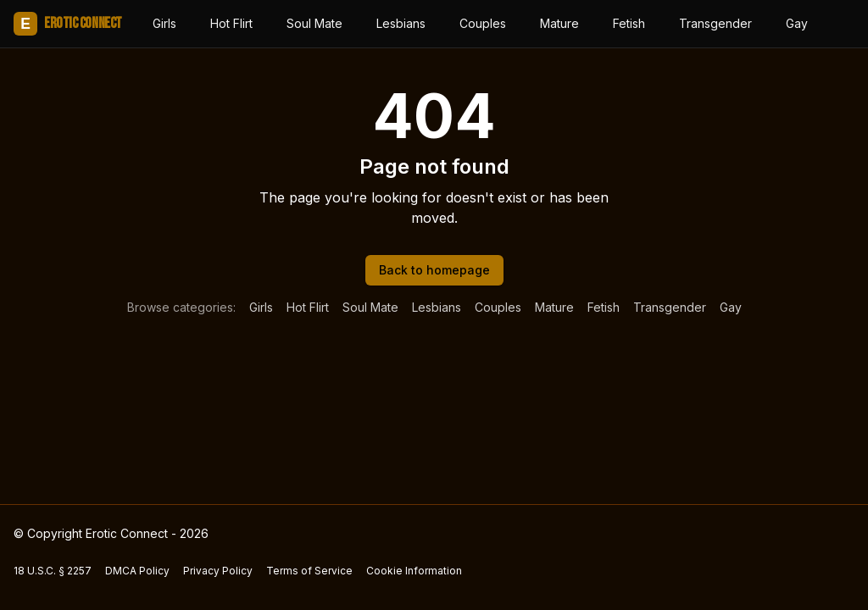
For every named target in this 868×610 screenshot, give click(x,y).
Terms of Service (309, 571)
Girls (164, 23)
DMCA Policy (137, 571)
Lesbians (401, 23)
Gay (797, 23)
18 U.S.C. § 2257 (53, 571)
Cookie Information (414, 571)
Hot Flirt (231, 23)
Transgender (715, 23)
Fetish (629, 23)
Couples (483, 23)
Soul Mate (314, 23)
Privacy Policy (218, 571)
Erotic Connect (68, 24)
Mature (559, 23)
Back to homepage (434, 270)
